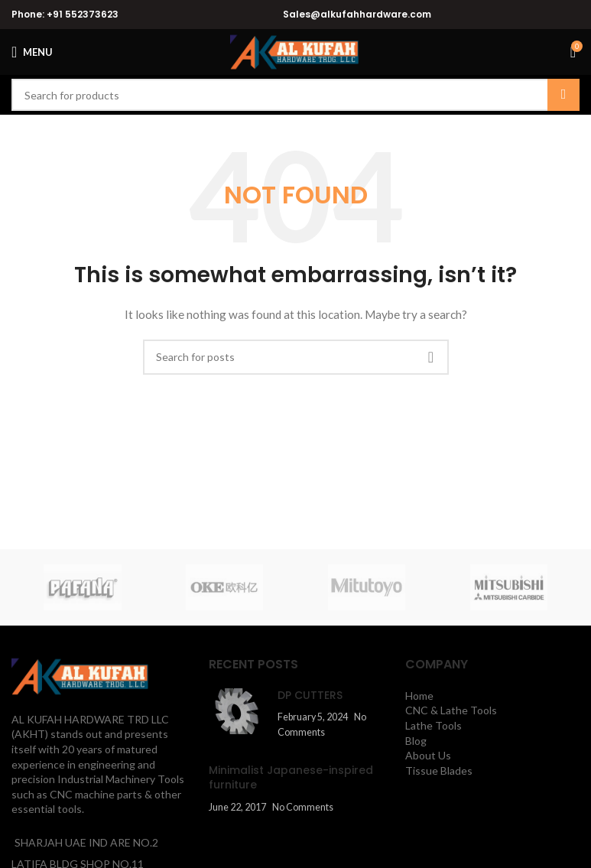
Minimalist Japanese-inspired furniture (291, 778)
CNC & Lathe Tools (451, 710)
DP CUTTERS (310, 695)
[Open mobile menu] (32, 52)
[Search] (295, 95)
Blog (416, 741)
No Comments (303, 807)
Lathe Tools (434, 725)
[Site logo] (295, 51)
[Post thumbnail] (237, 714)
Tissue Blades (439, 770)
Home (419, 696)
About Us (428, 755)
